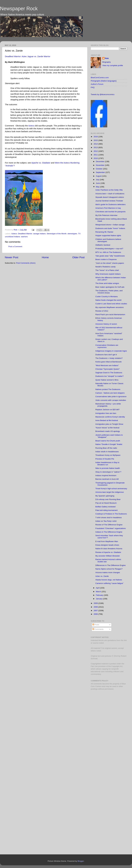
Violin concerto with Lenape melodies (111, 400)
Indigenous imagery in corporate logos (111, 351)
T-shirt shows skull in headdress (109, 518)
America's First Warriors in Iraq (108, 208)
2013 (96, 147)
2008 (96, 607)
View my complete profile (113, 65)
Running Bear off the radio (106, 448)
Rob (16, 230)
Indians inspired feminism (106, 475)
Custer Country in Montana (106, 296)
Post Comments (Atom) (26, 263)
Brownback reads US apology (108, 431)
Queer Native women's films (107, 380)
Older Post (78, 257)
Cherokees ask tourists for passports (110, 212)
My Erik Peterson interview (106, 215)
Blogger (81, 861)
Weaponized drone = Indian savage (110, 225)
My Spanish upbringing (105, 496)
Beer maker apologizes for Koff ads (110, 287)
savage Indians (39, 234)
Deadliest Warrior (25, 234)
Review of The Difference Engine (109, 525)
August (99, 176)
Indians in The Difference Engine (109, 532)
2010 (96, 158)
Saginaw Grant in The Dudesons (109, 373)
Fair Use (94, 666)
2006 (96, 614)
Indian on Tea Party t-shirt (106, 521)
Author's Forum (97, 84)
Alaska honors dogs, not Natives (109, 580)
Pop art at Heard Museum (106, 503)
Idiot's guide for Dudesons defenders (110, 204)
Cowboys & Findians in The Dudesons (111, 514)
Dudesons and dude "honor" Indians (110, 228)
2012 (96, 151)
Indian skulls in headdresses (107, 452)
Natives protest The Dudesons (108, 389)
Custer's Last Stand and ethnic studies (111, 304)
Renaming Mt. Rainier (104, 232)
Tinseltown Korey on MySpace (108, 455)
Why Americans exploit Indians (108, 274)
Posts (96, 625)
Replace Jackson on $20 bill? (108, 410)
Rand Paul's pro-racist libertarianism (110, 314)
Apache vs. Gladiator (41, 163)
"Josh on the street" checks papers (110, 263)
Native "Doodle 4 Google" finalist (109, 444)
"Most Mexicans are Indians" (107, 365)
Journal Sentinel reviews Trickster (109, 201)
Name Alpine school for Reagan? (109, 569)
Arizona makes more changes (108, 572)
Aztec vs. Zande (102, 576)
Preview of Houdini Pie (105, 459)
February (100, 595)
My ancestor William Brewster (108, 556)
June (98, 183)
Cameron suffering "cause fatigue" (109, 583)
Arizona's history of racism (106, 324)
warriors (24, 237)
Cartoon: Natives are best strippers (110, 393)
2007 (96, 611)
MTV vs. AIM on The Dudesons (108, 252)
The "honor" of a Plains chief (107, 270)
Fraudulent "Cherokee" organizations (111, 528)
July (98, 180)
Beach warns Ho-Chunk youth (108, 441)
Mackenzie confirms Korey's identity (110, 417)
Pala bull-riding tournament (106, 510)
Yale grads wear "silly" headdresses (110, 256)
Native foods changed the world (108, 300)
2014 (96, 144)
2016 (96, 137)
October (99, 169)
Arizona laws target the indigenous (110, 492)
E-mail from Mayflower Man (107, 541)
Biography (106, 62)
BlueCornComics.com (100, 78)
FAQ (93, 87)
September (101, 172)
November (100, 165)
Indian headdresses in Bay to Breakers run (107, 464)
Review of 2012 (102, 311)
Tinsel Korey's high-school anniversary (111, 489)
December (100, 161)
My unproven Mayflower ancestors (110, 307)
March (99, 592)
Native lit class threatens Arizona (109, 549)
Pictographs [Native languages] (104, 81)
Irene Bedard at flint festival (107, 420)
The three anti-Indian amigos (107, 283)
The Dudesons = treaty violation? (109, 358)
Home (45, 257)
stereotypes (72, 234)
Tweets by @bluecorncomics (103, 94)
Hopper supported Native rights (108, 236)
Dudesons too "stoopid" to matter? (110, 376)
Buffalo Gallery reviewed (105, 507)
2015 (96, 140)
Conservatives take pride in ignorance (111, 396)
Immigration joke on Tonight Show (109, 424)
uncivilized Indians (13, 237)
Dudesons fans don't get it (106, 355)
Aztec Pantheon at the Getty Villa (109, 190)
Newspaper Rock (19, 9)
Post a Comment (15, 246)
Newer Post (12, 257)
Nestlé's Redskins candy (106, 267)
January (99, 599)
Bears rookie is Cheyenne (106, 259)
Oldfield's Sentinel (103, 245)
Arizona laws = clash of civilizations (110, 194)
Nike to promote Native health (108, 468)
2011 (96, 155)
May (98, 187)
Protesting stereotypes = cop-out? (109, 249)
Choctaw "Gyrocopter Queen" (108, 369)
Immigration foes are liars (106, 413)
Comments (98, 629)
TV (79, 234)
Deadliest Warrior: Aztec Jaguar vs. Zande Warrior (28, 56)
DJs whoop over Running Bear (108, 499)
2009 (96, 603)
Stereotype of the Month (57, 234)
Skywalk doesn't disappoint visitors (110, 197)
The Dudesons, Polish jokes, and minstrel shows (109, 292)
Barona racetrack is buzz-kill (107, 479)
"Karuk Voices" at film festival (107, 428)
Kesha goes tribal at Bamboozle (109, 362)
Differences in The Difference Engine (111, 565)
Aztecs (31, 126)
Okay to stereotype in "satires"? (108, 472)
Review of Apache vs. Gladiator (108, 552)
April (98, 588)
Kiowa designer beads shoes (107, 545)
